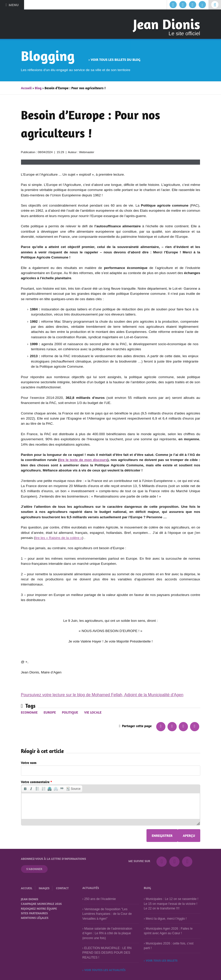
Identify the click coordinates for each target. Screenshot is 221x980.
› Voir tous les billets (161, 960)
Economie (29, 712)
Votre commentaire (37, 782)
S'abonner (34, 869)
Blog (38, 88)
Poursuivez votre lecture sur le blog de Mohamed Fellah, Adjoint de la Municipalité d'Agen (102, 695)
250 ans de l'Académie (100, 899)
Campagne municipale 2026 (41, 904)
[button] (25, 789)
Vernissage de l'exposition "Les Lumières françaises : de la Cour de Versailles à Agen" (107, 914)
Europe (50, 712)
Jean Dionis (167, 24)
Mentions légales (35, 918)
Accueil (26, 88)
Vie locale (93, 712)
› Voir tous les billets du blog (114, 60)
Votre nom (29, 763)
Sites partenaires (34, 913)
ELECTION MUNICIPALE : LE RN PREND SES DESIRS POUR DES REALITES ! (107, 953)
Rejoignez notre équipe (39, 909)
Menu (12, 5)
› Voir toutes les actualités (104, 970)
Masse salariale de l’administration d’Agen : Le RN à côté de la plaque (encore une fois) (107, 933)
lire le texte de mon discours (83, 460)
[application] (111, 805)
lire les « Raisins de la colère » (59, 538)
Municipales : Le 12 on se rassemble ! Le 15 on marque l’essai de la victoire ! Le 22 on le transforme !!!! (171, 904)
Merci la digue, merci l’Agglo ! (166, 918)
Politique (70, 712)
